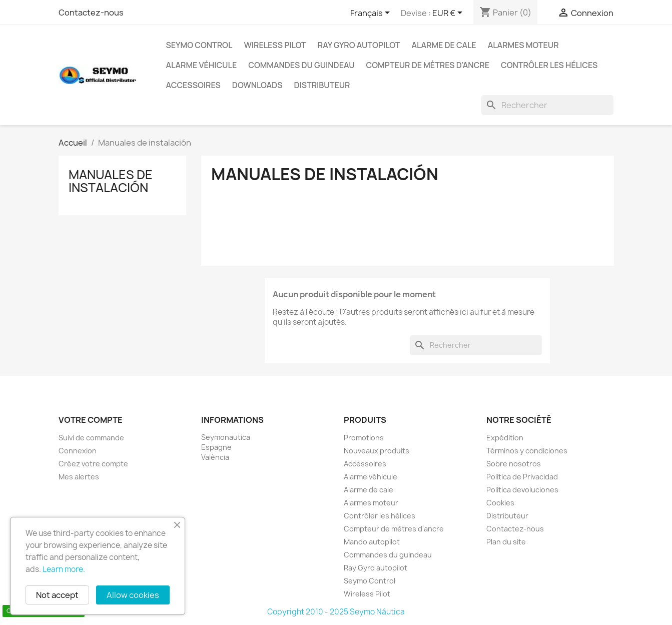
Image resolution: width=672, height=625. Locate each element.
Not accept (57, 595)
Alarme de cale (444, 45)
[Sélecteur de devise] (449, 14)
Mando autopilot (372, 542)
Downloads (257, 85)
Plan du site (506, 542)
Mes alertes (79, 477)
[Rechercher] (547, 105)
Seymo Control (199, 45)
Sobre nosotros (514, 464)
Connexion (78, 451)
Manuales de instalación (111, 181)
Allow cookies (133, 595)
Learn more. (64, 569)
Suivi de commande (91, 438)
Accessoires (193, 85)
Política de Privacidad (522, 477)
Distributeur (322, 85)
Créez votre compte (93, 464)
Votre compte (91, 420)
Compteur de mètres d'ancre (428, 65)
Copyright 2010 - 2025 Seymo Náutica (336, 612)
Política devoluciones (522, 490)
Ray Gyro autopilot (359, 45)
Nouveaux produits (377, 451)
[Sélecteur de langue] (372, 14)
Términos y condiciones (527, 451)
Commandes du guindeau (301, 65)
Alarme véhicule (202, 65)
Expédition (505, 438)
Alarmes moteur (523, 45)
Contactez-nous (91, 13)
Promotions (364, 438)
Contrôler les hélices (549, 65)
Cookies (500, 503)
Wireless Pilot (275, 45)
